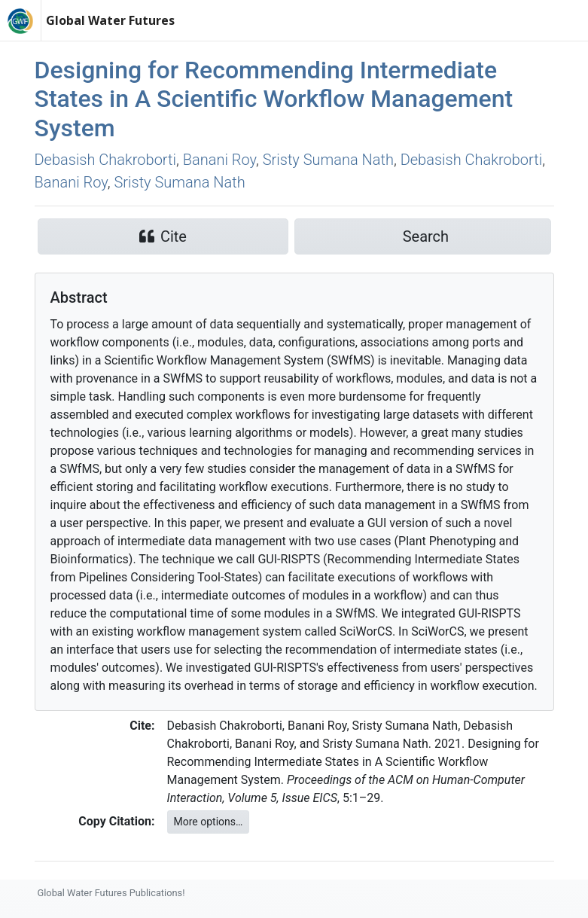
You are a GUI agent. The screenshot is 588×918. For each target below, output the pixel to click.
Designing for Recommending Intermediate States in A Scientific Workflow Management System (274, 99)
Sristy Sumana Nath (328, 160)
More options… (209, 822)
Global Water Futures (110, 20)
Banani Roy (219, 160)
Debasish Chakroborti (106, 160)
